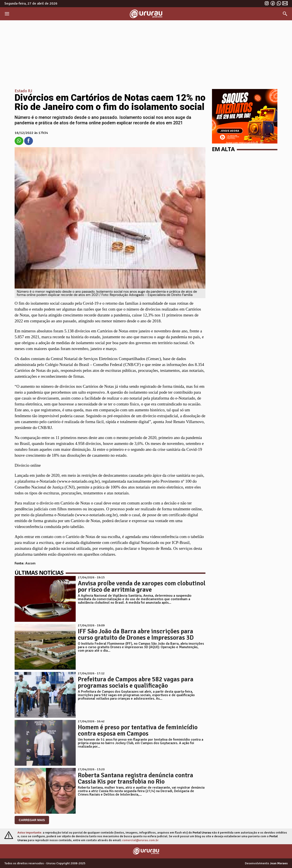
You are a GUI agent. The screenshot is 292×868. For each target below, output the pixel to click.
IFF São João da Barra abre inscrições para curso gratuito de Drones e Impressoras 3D (136, 634)
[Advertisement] (146, 53)
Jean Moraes (279, 863)
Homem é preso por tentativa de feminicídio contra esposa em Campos (138, 730)
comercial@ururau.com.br (140, 840)
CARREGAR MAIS (32, 820)
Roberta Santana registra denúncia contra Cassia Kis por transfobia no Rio (136, 778)
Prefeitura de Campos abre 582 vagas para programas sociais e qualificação (136, 682)
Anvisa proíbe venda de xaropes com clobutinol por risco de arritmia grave (142, 586)
